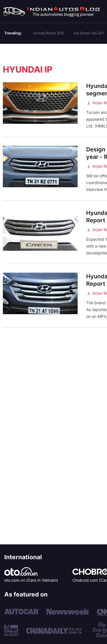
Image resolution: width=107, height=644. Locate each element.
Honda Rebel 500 (49, 33)
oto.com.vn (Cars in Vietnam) (31, 580)
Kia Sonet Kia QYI (89, 33)
